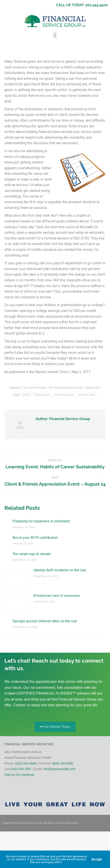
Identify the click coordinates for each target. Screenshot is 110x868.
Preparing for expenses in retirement (41, 521)
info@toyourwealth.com (59, 769)
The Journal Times (34, 388)
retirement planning (64, 395)
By (66, 388)
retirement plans (86, 395)
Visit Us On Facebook (19, 775)
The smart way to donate (32, 554)
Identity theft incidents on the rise (60, 570)
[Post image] (6, 521)
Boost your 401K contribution (35, 538)
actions (26, 395)
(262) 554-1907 (21, 769)
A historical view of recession (57, 596)
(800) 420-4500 (63, 763)
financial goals (42, 395)
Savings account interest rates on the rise (45, 621)
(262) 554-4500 (26, 763)
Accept (97, 859)
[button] (55, 35)
